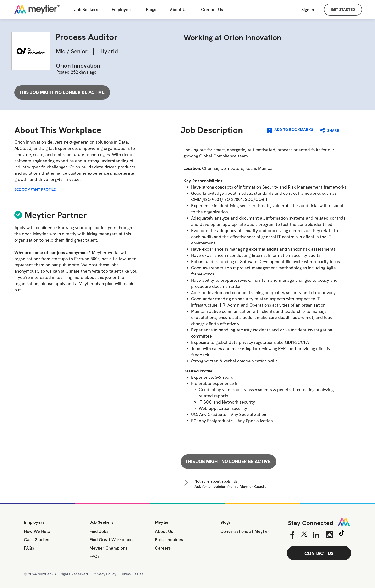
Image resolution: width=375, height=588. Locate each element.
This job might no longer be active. (62, 92)
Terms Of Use (132, 574)
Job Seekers (102, 522)
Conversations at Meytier (245, 531)
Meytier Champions (108, 548)
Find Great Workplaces (112, 540)
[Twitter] (304, 535)
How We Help (37, 531)
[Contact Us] (212, 10)
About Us (179, 10)
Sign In (308, 9)
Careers (163, 548)
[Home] (37, 10)
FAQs (29, 548)
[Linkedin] (316, 535)
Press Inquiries (169, 540)
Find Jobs (99, 531)
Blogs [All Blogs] (151, 10)
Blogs (226, 522)
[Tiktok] (342, 534)
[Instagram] (329, 535)
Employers (122, 10)
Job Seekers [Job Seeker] (86, 10)
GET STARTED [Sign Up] (343, 9)
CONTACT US (319, 553)
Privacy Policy (104, 574)
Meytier (163, 522)
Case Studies (36, 540)
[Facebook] (292, 535)
